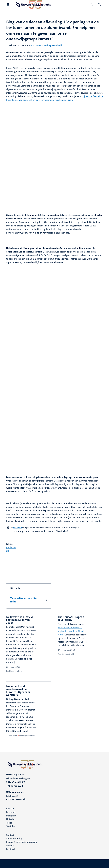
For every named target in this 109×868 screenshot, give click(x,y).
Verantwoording (14, 838)
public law (11, 547)
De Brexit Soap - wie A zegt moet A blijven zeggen (20, 620)
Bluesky (10, 809)
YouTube (10, 826)
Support (10, 846)
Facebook (11, 812)
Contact (10, 835)
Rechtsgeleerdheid (53, 45)
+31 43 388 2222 (15, 786)
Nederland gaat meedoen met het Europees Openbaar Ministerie (18, 691)
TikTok (9, 823)
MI (8, 551)
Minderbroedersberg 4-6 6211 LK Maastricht (18, 780)
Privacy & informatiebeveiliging (22, 842)
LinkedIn (10, 819)
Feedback (11, 849)
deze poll (17, 528)
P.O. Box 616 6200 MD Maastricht (16, 798)
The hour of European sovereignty (71, 618)
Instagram (11, 816)
